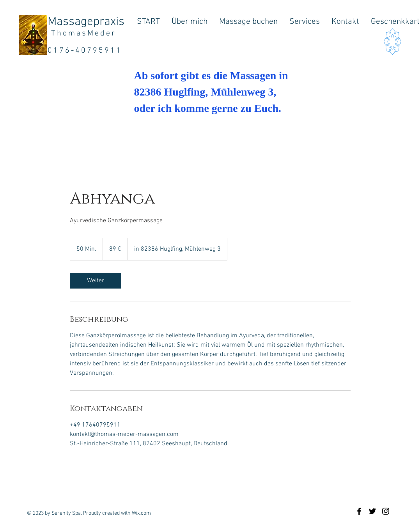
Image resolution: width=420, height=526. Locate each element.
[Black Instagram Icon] (386, 511)
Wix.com (141, 513)
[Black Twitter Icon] (372, 511)
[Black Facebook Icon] (359, 511)
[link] (96, 281)
